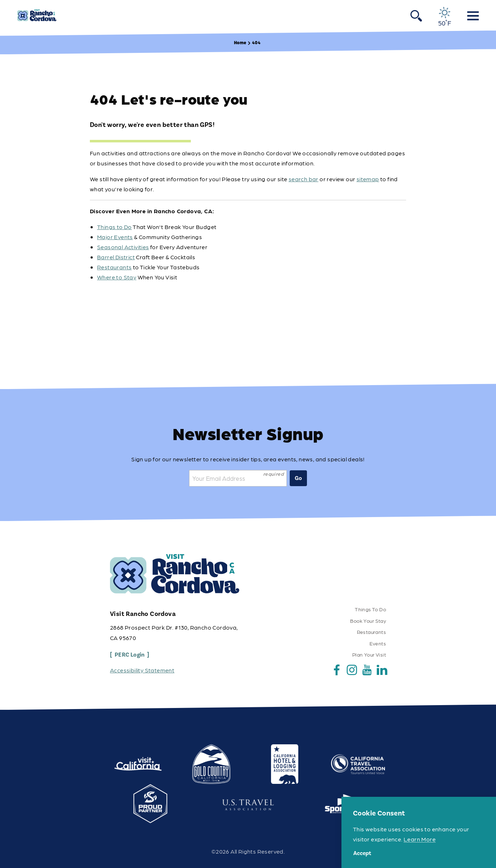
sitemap (368, 179)
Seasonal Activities (123, 247)
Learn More (420, 839)
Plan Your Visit (369, 654)
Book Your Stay (368, 621)
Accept (362, 853)
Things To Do (370, 609)
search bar (304, 179)
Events (378, 643)
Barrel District (116, 257)
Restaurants (114, 267)
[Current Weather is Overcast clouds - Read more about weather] (445, 17)
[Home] (37, 15)
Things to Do (114, 227)
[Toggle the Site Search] (416, 15)
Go (298, 478)
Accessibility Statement (142, 670)
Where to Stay (117, 277)
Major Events (115, 237)
